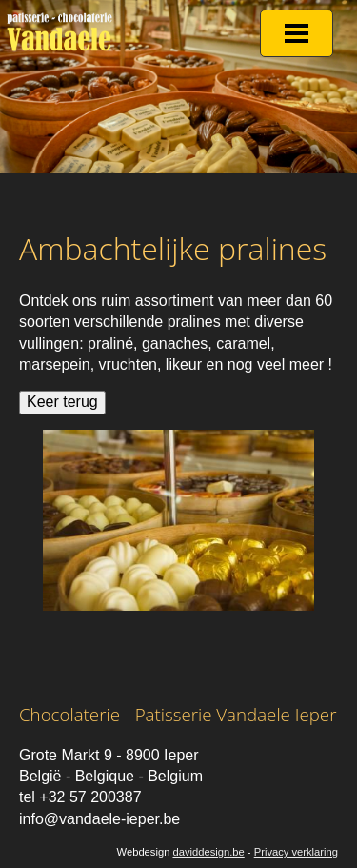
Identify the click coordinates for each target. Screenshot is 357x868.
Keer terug (62, 402)
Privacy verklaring (296, 852)
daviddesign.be (208, 852)
